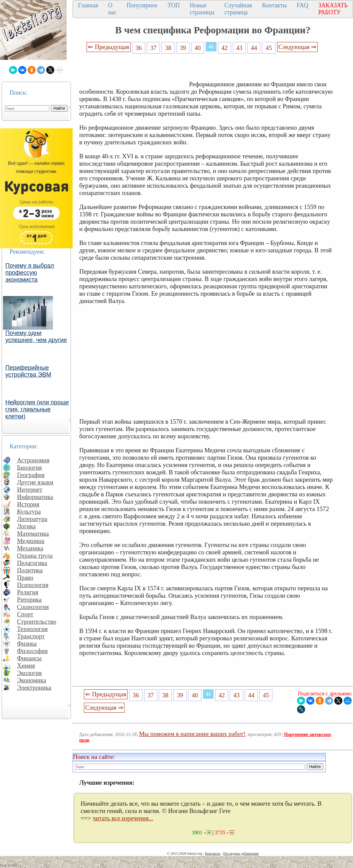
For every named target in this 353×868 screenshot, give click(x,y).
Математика (33, 533)
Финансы (29, 658)
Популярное (142, 5)
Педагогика (32, 563)
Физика (27, 643)
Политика (30, 570)
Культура (29, 511)
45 (269, 48)
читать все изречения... (123, 818)
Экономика (32, 680)
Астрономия (33, 460)
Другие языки (35, 482)
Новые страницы (202, 9)
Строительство (37, 621)
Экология (29, 673)
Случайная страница (238, 9)
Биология (29, 467)
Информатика (35, 497)
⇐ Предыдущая (109, 47)
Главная (88, 5)
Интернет (30, 489)
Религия (28, 592)
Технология (32, 629)
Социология (33, 607)
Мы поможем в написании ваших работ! (192, 734)
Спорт (25, 614)
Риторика (29, 599)
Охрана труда (35, 555)
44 (254, 48)
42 (225, 48)
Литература (32, 519)
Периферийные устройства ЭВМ (28, 371)
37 (153, 48)
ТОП (174, 5)
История (28, 504)
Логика (26, 526)
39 (183, 48)
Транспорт (31, 636)
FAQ (303, 5)
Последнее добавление (241, 853)
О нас (112, 9)
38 (168, 48)
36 (139, 48)
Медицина (31, 541)
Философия (32, 651)
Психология (33, 585)
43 (239, 48)
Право (25, 577)
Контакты (274, 5)
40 (198, 48)
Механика (30, 548)
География (31, 475)
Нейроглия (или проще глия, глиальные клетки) (37, 409)
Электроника (34, 687)
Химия (26, 665)
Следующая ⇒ (297, 47)
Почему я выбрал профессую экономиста (30, 273)
